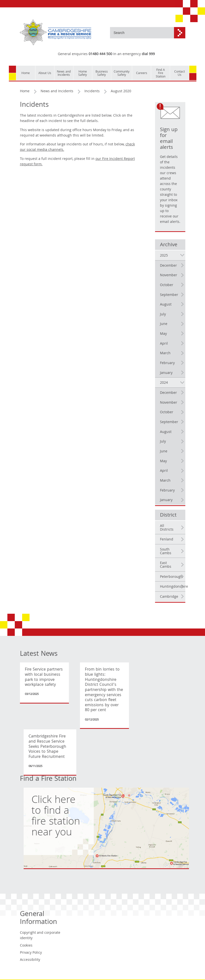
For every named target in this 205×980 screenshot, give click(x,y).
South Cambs (166, 552)
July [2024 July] (163, 442)
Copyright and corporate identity (40, 936)
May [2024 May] (163, 461)
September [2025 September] (169, 295)
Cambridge (169, 597)
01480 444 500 (100, 54)
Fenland (167, 540)
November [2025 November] (169, 276)
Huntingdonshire (173, 587)
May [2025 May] (163, 334)
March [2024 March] (165, 481)
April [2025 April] (164, 344)
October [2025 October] (167, 285)
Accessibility (30, 960)
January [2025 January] (166, 373)
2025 (164, 256)
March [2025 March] (165, 353)
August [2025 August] (166, 305)
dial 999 (148, 54)
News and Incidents (57, 92)
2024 (164, 383)
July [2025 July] (163, 315)
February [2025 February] (167, 363)
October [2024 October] (167, 413)
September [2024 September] (169, 422)
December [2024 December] (168, 393)
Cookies (26, 946)
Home (25, 92)
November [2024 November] (169, 403)
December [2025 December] (168, 266)
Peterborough (171, 577)
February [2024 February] (167, 491)
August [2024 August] (166, 432)
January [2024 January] (166, 500)
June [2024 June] (164, 452)
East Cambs (166, 565)
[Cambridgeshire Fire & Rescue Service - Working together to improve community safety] (56, 33)
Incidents (92, 92)
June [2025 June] (164, 324)
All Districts (167, 528)
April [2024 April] (164, 471)
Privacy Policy (31, 953)
